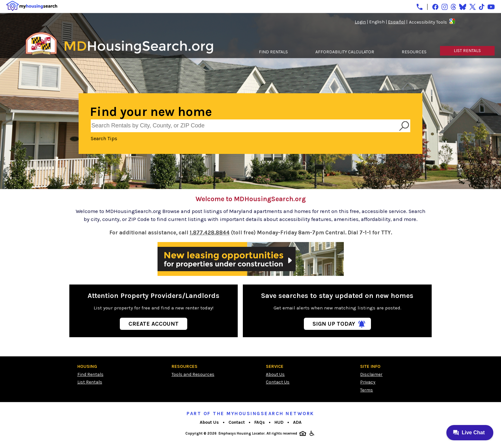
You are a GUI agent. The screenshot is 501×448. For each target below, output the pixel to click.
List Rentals (90, 382)
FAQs (260, 422)
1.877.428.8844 (210, 233)
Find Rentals (90, 374)
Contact (237, 422)
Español (397, 22)
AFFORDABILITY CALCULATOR (345, 52)
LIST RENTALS (467, 51)
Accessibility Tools (428, 22)
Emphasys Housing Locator (242, 433)
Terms (366, 390)
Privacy (368, 382)
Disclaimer (371, 374)
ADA (297, 422)
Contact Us (278, 382)
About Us (275, 374)
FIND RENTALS (273, 52)
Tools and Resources (193, 374)
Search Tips (104, 138)
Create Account (154, 324)
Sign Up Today (334, 324)
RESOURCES (414, 52)
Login (360, 22)
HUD (279, 422)
